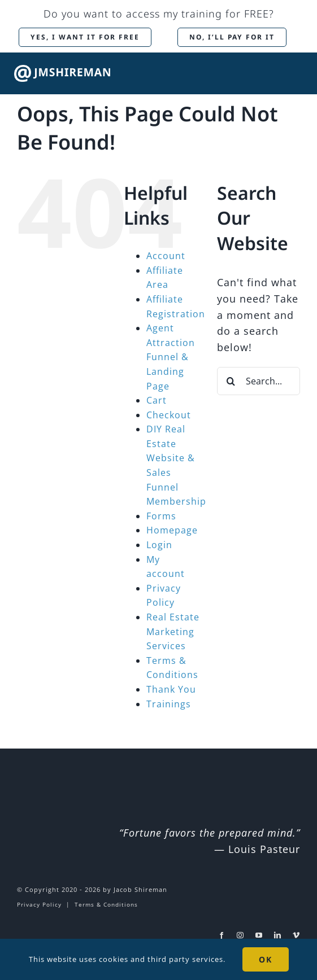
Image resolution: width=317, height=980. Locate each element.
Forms (161, 516)
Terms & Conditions (106, 904)
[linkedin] (278, 935)
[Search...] (259, 381)
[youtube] (259, 935)
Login (159, 545)
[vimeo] (296, 935)
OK (266, 959)
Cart (157, 400)
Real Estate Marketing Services (173, 631)
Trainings (169, 704)
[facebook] (222, 935)
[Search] (231, 381)
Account (166, 256)
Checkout (169, 415)
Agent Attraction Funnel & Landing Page (171, 357)
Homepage (172, 530)
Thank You (171, 689)
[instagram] (240, 935)
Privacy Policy (39, 904)
